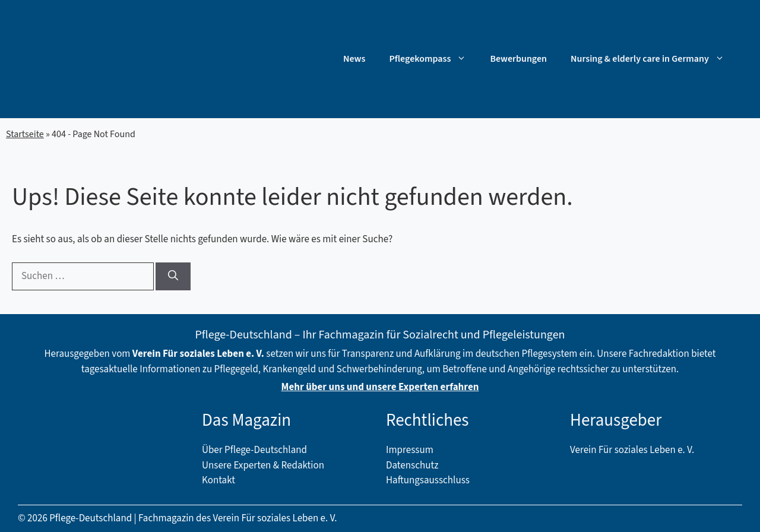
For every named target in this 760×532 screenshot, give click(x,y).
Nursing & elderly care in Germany (653, 59)
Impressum (410, 450)
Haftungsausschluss (428, 480)
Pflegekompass (433, 59)
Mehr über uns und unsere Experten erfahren (380, 387)
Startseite (25, 134)
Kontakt (218, 480)
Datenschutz (412, 465)
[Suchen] (173, 277)
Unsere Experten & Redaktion (263, 465)
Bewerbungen (518, 59)
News (354, 59)
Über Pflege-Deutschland (254, 450)
